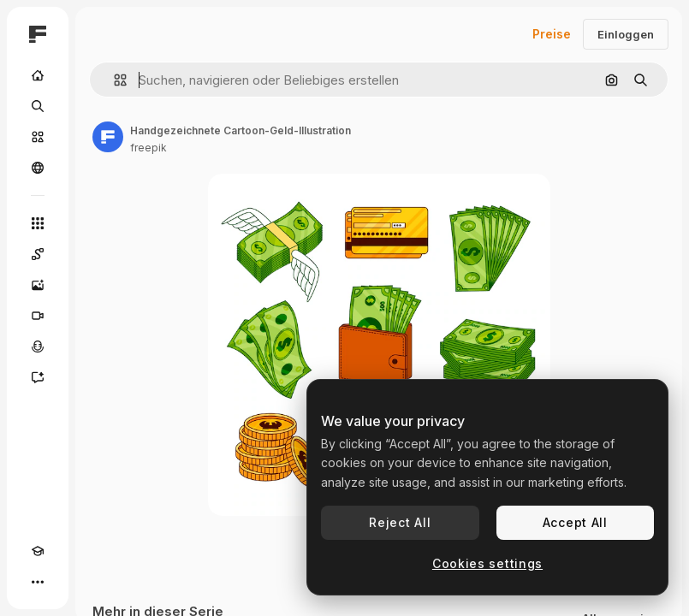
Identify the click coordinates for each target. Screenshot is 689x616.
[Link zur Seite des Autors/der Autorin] (108, 137)
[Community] (38, 168)
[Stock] (38, 137)
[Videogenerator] (38, 316)
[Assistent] (38, 377)
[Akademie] (38, 551)
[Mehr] (38, 582)
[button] (113, 80)
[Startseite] (38, 75)
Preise (552, 34)
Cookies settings (487, 563)
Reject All (400, 522)
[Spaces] (38, 254)
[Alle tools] (38, 223)
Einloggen (626, 34)
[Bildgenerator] (38, 285)
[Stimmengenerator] (38, 346)
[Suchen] (38, 106)
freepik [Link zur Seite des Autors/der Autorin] (148, 148)
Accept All (575, 522)
